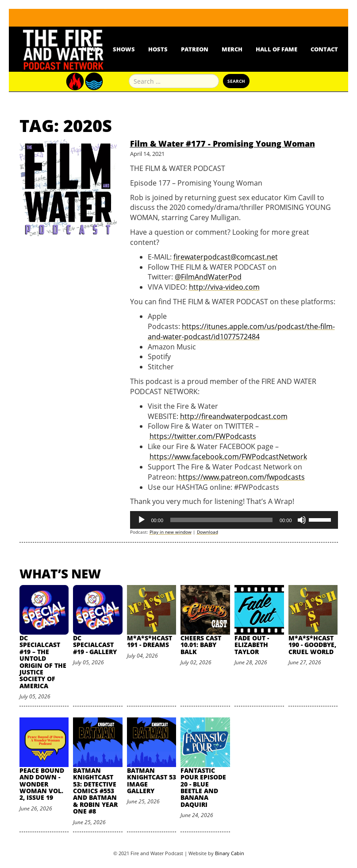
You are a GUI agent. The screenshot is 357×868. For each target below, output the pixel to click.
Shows (124, 49)
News (91, 49)
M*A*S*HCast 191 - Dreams (150, 641)
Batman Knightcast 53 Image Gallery (152, 781)
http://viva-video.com (224, 287)
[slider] (221, 520)
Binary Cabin (230, 853)
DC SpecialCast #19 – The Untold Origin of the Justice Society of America (43, 662)
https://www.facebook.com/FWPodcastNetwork (228, 457)
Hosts (158, 49)
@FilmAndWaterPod (208, 277)
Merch (232, 49)
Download (207, 532)
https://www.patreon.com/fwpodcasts (242, 477)
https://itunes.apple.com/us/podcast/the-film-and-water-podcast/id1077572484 (241, 331)
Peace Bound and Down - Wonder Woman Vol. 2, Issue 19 (42, 784)
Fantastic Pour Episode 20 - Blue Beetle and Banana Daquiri (203, 787)
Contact (324, 49)
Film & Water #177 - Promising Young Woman (223, 143)
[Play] (142, 520)
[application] (234, 520)
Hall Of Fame (276, 49)
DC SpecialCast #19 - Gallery (95, 645)
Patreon (195, 49)
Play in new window (171, 532)
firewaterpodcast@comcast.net (226, 257)
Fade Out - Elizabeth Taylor (252, 645)
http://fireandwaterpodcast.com (234, 416)
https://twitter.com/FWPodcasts (203, 436)
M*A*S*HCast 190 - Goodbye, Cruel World (312, 645)
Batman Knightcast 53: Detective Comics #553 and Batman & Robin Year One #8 (95, 791)
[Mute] (302, 520)
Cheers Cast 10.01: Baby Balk (201, 645)
